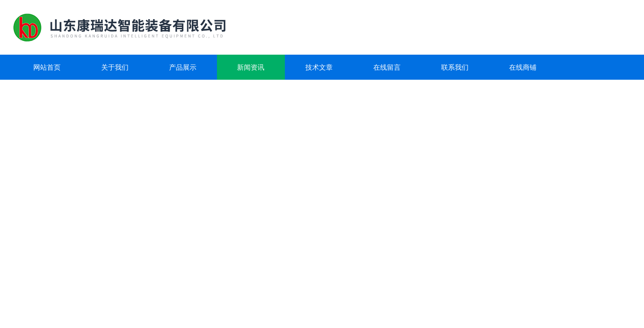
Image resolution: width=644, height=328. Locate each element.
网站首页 (47, 67)
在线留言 (387, 67)
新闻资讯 (251, 67)
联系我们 (455, 67)
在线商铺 (523, 67)
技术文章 (319, 67)
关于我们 (115, 67)
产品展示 (183, 67)
